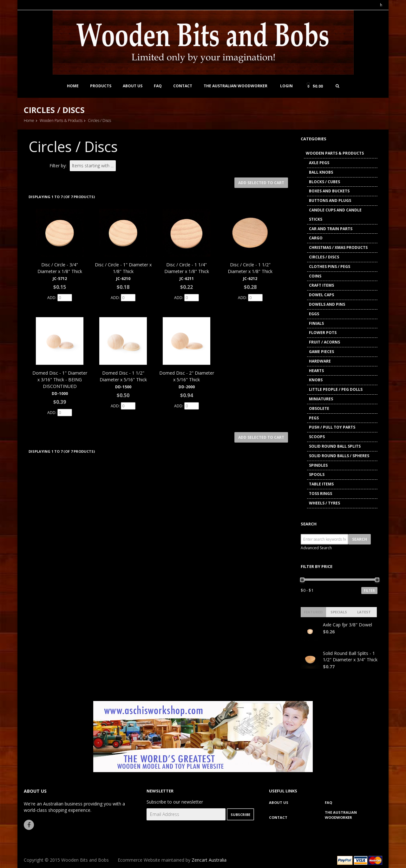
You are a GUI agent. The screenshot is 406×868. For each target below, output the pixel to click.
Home (73, 86)
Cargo (316, 238)
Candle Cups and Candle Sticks (335, 215)
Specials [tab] (339, 612)
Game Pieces (321, 352)
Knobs (316, 380)
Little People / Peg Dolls (336, 389)
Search (309, 524)
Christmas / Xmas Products (338, 247)
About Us (133, 86)
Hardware (320, 361)
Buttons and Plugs (330, 200)
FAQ (158, 86)
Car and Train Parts (331, 229)
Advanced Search (316, 548)
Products (101, 86)
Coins (315, 276)
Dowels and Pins (327, 304)
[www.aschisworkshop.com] (203, 736)
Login (286, 86)
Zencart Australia (209, 860)
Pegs (314, 418)
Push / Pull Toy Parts (332, 427)
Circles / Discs (324, 257)
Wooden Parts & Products (61, 120)
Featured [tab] (313, 612)
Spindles (318, 465)
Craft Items (321, 285)
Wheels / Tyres (324, 503)
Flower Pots (323, 333)
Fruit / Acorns (324, 342)
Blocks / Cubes (324, 182)
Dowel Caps (321, 295)
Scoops (317, 437)
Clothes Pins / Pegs (330, 267)
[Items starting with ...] (93, 166)
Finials (316, 323)
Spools (317, 474)
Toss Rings (321, 494)
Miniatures (321, 399)
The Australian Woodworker (236, 86)
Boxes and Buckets (329, 191)
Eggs (314, 314)
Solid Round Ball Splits (335, 446)
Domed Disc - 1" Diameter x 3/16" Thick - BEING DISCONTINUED (60, 380)
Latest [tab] (364, 612)
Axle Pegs (319, 163)
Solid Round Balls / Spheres (339, 456)
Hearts (316, 371)
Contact (183, 86)
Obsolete (319, 408)
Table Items (321, 484)
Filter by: (58, 166)
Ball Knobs (321, 172)
